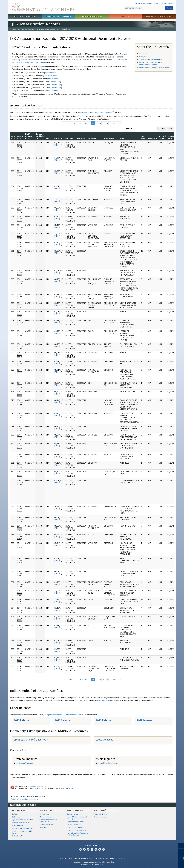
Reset (170, 129)
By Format (16, 817)
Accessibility (72, 858)
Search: (129, 128)
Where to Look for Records (77, 827)
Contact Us (169, 3)
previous (71, 123)
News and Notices (101, 814)
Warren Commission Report (151, 59)
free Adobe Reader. (38, 786)
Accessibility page (67, 788)
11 (89, 123)
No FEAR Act (114, 858)
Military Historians (46, 817)
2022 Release (103, 720)
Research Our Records (25, 16)
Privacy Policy (83, 858)
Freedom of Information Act (99, 858)
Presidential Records (20, 825)
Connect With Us (92, 846)
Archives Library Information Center (22, 832)
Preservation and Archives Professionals (49, 821)
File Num (81, 138)
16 (107, 123)
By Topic (15, 814)
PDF (57, 145)
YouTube (96, 849)
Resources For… (47, 810)
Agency (49, 138)
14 (100, 123)
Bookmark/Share (156, 3)
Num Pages (144, 137)
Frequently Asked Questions (31, 740)
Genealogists (44, 814)
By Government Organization (23, 820)
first (65, 123)
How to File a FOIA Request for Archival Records (78, 834)
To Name (92, 138)
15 (103, 123)
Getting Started (72, 814)
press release (50, 73)
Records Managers (46, 824)
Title (122, 138)
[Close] (181, 846)
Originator (153, 138)
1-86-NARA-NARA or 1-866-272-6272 (92, 864)
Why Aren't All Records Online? (78, 830)
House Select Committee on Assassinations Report (151, 64)
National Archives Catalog (21, 823)
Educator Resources (92, 16)
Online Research (20, 810)
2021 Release (144, 720)
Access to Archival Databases (23, 828)
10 (86, 123)
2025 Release (21, 720)
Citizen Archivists (141, 3)
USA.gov (122, 858)
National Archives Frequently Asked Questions (77, 818)
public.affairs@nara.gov (111, 763)
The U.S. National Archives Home (43, 7)
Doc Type (69, 138)
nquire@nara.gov (27, 763)
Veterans (43, 827)
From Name (109, 138)
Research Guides (75, 810)
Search (169, 8)
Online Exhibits (17, 836)
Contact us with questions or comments (24, 799)
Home (14, 29)
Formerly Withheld (40, 136)
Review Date (171, 137)
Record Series (162, 137)
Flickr (103, 849)
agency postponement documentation (63, 715)
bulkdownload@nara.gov (106, 700)
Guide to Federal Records (76, 822)
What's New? (100, 810)
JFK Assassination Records (45, 29)
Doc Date (58, 138)
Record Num (20, 137)
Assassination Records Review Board (154, 68)
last (120, 123)
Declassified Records (75, 824)
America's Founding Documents (159, 16)
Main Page (143, 53)
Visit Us (125, 16)
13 (96, 123)
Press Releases (104, 740)
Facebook (80, 849)
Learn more (163, 864)
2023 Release (62, 720)
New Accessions (100, 817)
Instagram (88, 849)
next (115, 123)
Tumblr (92, 849)
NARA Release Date (29, 136)
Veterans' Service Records (59, 16)
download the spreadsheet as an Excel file (95, 112)
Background (144, 56)
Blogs (100, 849)
